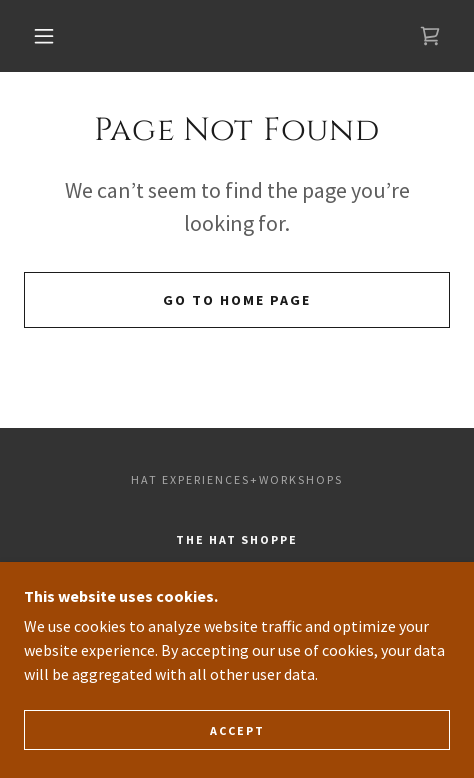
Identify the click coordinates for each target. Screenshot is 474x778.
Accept (237, 730)
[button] (45, 36)
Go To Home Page (237, 300)
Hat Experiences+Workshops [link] (237, 479)
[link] (430, 36)
